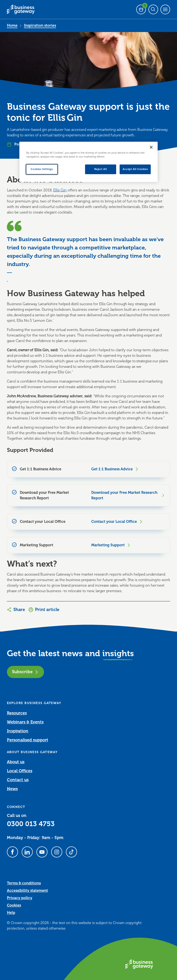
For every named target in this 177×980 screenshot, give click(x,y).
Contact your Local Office (117, 522)
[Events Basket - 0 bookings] (141, 9)
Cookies (14, 905)
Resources (17, 713)
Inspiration (18, 731)
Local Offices (20, 771)
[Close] (151, 147)
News (12, 789)
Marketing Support (111, 545)
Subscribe (25, 672)
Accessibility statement (27, 891)
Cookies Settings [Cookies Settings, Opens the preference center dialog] (42, 169)
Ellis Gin (60, 190)
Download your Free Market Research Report (128, 495)
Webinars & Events (25, 722)
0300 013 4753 (31, 824)
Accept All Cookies (135, 169)
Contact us (18, 780)
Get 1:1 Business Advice (115, 469)
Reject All (101, 169)
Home (12, 26)
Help (11, 913)
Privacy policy (20, 898)
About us (16, 762)
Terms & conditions (24, 883)
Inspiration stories (40, 26)
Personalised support (28, 740)
